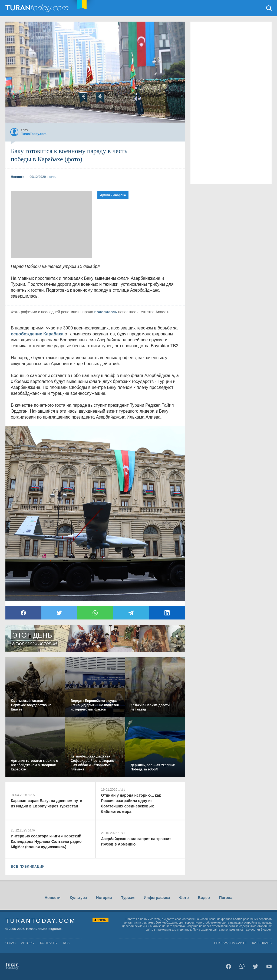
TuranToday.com (38, 8)
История (104, 898)
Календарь (262, 943)
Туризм (128, 898)
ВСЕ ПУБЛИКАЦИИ (28, 867)
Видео (204, 898)
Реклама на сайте (231, 943)
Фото (184, 898)
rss (66, 943)
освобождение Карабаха (37, 334)
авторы (28, 943)
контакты (49, 943)
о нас (11, 943)
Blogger (266, 930)
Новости (53, 898)
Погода (226, 898)
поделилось (105, 312)
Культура (78, 898)
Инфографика (157, 898)
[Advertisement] (51, 224)
